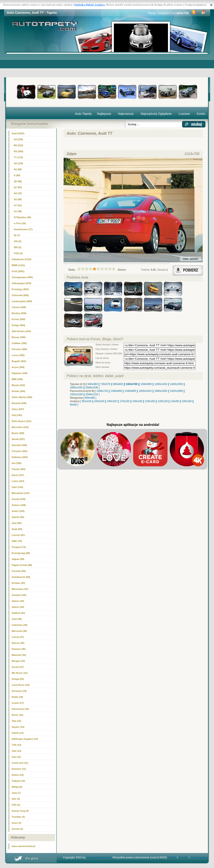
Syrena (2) (17, 829)
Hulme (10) (18, 775)
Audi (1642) (18, 133)
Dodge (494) (19, 325)
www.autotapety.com (99, 857)
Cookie (172, 857)
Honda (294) (19, 391)
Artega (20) (18, 679)
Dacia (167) (18, 475)
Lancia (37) (18, 637)
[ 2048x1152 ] (92, 394)
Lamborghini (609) (22, 301)
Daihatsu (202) (20, 457)
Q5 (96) (18, 181)
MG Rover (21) (20, 673)
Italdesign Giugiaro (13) (25, 739)
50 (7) (17, 235)
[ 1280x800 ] (116, 391)
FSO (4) (16, 805)
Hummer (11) (19, 769)
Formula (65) (19, 571)
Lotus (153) (18, 481)
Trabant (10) (18, 781)
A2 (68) (18, 199)
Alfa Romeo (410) (21, 331)
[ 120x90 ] (175, 401)
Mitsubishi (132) (21, 493)
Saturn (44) (18, 607)
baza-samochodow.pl (24, 846)
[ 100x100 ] (187, 401)
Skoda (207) (18, 439)
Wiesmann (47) (20, 589)
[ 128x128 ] (163, 401)
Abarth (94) (18, 517)
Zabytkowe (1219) (22, 259)
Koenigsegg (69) (21, 553)
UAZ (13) (17, 751)
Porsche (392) (19, 349)
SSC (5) (16, 799)
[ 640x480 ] (93, 384)
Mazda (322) (18, 385)
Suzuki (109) (19, 499)
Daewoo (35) (19, 649)
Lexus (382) (18, 355)
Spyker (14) (18, 727)
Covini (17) (18, 703)
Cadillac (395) (19, 343)
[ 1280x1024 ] (161, 384)
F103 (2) (18, 253)
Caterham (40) (20, 625)
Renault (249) (19, 403)
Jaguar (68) (18, 559)
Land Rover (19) (21, 685)
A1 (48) (18, 211)
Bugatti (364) (19, 361)
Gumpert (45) (19, 595)
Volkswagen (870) (22, 283)
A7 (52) (18, 205)
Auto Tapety (83, 114)
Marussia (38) (19, 631)
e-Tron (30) (20, 223)
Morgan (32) (18, 661)
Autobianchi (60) (21, 577)
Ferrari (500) (19, 319)
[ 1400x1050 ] (176, 384)
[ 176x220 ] (124, 401)
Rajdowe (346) (20, 373)
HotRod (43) (18, 613)
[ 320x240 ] (99, 401)
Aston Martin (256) (22, 397)
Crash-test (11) (20, 763)
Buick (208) (18, 433)
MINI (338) (17, 379)
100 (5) (18, 241)
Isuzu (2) (17, 823)
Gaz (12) (16, 757)
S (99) (17, 175)
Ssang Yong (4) (20, 811)
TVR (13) (17, 745)
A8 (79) (18, 193)
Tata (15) (16, 721)
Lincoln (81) (18, 535)
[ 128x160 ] (150, 401)
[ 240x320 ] (112, 401)
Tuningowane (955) (22, 277)
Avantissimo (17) (23, 229)
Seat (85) (17, 523)
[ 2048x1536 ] (92, 388)
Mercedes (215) (20, 427)
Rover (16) (18, 715)
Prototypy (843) (20, 289)
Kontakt (183, 857)
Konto (201, 114)
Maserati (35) (19, 655)
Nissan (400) (19, 337)
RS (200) (19, 151)
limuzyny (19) (19, 691)
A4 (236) (19, 139)
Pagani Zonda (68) (22, 565)
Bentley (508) (19, 313)
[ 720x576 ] (105, 384)
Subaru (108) (19, 505)
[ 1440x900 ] (130, 391)
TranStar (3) (18, 817)
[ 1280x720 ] (102, 391)
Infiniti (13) (18, 733)
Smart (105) (18, 511)
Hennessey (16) (20, 709)
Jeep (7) (16, 793)
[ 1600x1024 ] (145, 391)
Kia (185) (17, 463)
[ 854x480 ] (90, 398)
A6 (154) (19, 163)
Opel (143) (17, 487)
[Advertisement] (107, 66)
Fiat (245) (17, 415)
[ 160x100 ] (137, 401)
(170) (18, 157)
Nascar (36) (18, 643)
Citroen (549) (19, 307)
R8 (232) (19, 145)
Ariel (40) (17, 619)
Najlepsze (104, 114)
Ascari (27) (18, 667)
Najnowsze (126, 114)
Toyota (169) (19, 469)
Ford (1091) (18, 271)
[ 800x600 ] (118, 384)
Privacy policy (199, 857)
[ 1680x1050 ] (161, 391)
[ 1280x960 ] (146, 384)
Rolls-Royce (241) (22, 421)
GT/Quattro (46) (23, 217)
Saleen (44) (18, 601)
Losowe (184, 114)
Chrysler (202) (20, 451)
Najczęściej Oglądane (156, 114)
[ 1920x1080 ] (176, 391)
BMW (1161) (18, 265)
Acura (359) (18, 367)
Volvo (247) (18, 409)
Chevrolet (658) (20, 295)
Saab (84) (17, 529)
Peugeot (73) (19, 547)
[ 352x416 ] (86, 401)
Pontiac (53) (18, 583)
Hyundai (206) (19, 445)
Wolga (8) (17, 787)
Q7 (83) (18, 187)
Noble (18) (17, 697)
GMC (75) (17, 541)
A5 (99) (18, 169)
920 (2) (18, 247)
